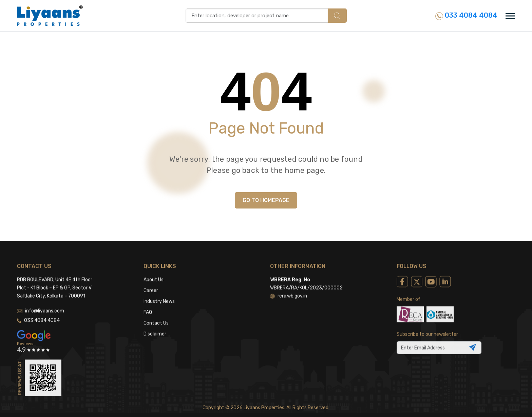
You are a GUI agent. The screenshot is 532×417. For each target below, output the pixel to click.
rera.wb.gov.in (289, 286)
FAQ (148, 302)
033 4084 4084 (466, 15)
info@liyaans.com (41, 301)
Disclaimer (155, 324)
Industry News (159, 291)
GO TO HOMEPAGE (266, 200)
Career (151, 280)
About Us (154, 269)
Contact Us (156, 313)
